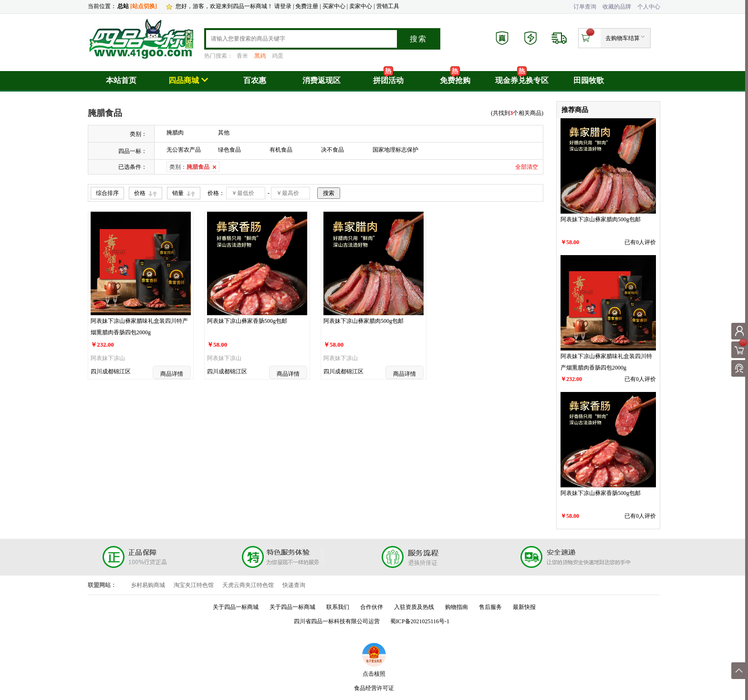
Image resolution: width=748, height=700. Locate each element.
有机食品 (281, 150)
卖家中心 (361, 6)
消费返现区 (322, 80)
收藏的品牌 (617, 7)
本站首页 (121, 80)
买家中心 (335, 6)
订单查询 (585, 7)
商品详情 (172, 374)
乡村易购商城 (148, 585)
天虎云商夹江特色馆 (248, 585)
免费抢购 (455, 80)
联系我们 (338, 607)
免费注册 (307, 6)
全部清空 (527, 167)
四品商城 (188, 80)
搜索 (418, 39)
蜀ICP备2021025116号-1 (420, 621)
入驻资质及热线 (414, 607)
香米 (242, 56)
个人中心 (649, 7)
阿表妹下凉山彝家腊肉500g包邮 (364, 321)
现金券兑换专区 (522, 80)
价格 (140, 193)
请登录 (283, 6)
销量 (178, 193)
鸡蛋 (278, 56)
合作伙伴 (372, 607)
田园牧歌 (589, 80)
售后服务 (490, 607)
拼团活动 (388, 80)
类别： (189, 167)
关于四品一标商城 (236, 607)
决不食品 (332, 150)
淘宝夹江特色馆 (194, 585)
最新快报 (524, 607)
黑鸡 (260, 56)
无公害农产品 (184, 150)
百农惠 (255, 80)
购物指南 (457, 607)
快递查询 (294, 585)
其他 (224, 133)
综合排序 (107, 193)
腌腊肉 (175, 133)
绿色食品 (229, 150)
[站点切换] (144, 6)
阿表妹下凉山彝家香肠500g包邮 (247, 321)
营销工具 (388, 6)
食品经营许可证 (374, 688)
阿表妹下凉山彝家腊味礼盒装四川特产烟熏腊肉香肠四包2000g (139, 327)
